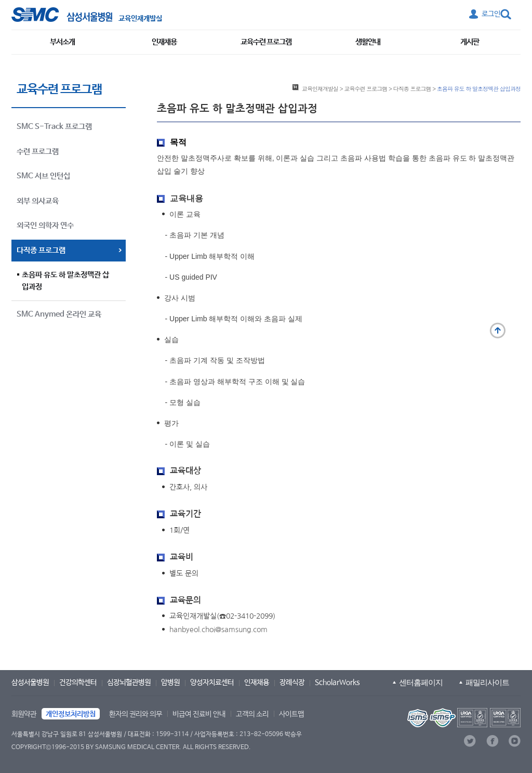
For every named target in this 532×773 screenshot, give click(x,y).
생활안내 (368, 42)
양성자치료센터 (212, 683)
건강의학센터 (78, 683)
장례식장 (292, 683)
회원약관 (24, 714)
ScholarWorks (337, 683)
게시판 (470, 42)
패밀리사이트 (487, 682)
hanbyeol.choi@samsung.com (218, 630)
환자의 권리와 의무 (136, 714)
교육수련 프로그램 (266, 42)
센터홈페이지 (421, 682)
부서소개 (62, 42)
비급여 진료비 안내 (199, 714)
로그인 (491, 14)
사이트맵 (291, 714)
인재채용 (164, 42)
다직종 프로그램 (412, 88)
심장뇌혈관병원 (129, 683)
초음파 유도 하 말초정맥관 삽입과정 (65, 281)
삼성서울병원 (30, 683)
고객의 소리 (252, 714)
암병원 (170, 683)
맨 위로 (498, 331)
